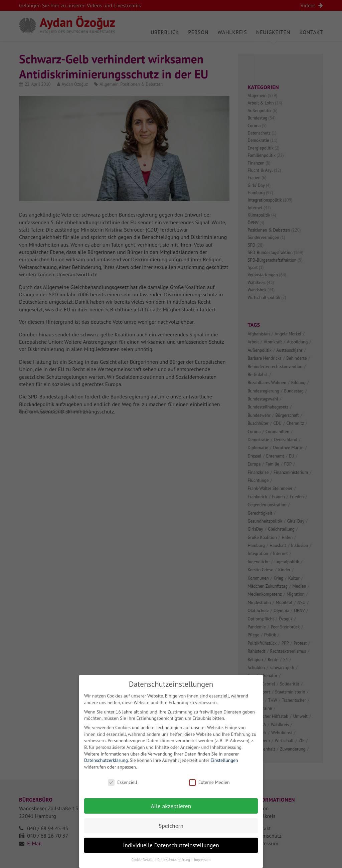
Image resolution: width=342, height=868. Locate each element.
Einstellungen (224, 767)
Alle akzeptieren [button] (171, 812)
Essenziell (122, 789)
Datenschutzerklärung (106, 767)
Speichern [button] (171, 832)
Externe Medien (209, 789)
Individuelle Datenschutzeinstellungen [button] (171, 852)
